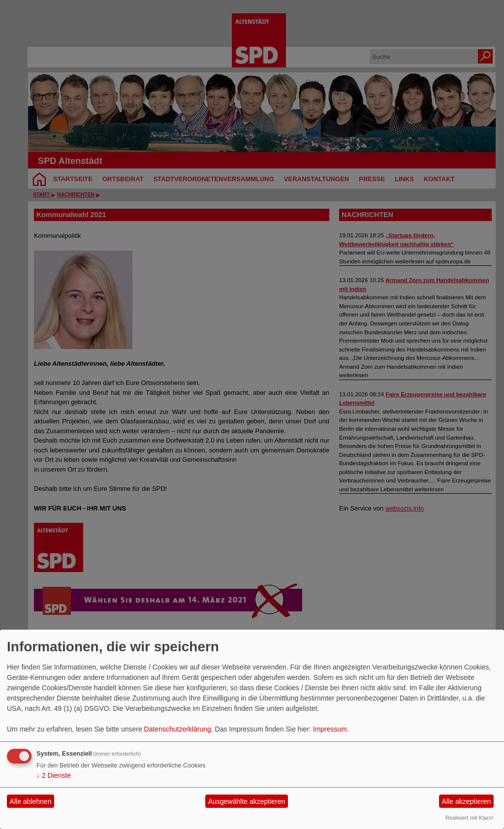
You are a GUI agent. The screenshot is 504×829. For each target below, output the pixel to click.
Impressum (330, 729)
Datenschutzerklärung (178, 729)
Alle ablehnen (31, 801)
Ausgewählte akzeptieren (247, 801)
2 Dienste (54, 775)
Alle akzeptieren (467, 801)
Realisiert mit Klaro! (469, 818)
